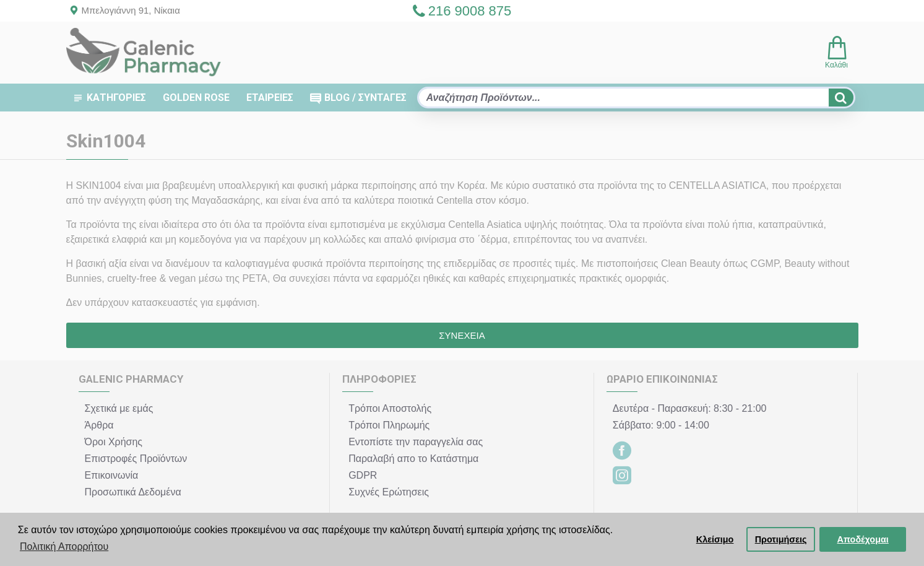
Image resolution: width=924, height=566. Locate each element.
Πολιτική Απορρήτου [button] (64, 546)
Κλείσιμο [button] (715, 539)
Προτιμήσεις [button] (781, 539)
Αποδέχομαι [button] (863, 539)
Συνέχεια (462, 335)
